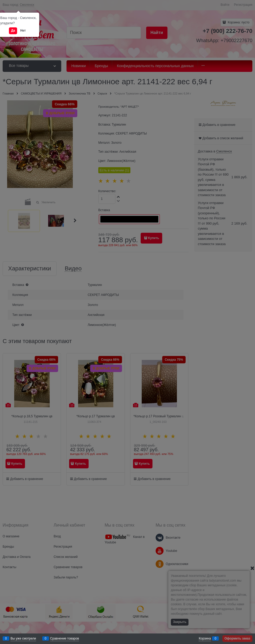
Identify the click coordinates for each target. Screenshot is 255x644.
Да (13, 31)
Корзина (205, 638)
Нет (23, 31)
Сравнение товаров (65, 638)
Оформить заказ (237, 638)
